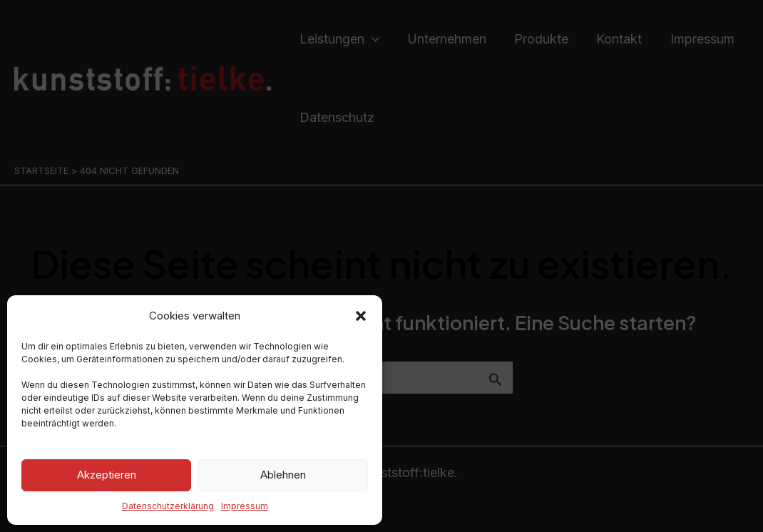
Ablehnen (283, 475)
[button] (361, 316)
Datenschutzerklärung (168, 506)
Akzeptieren (107, 475)
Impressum (245, 506)
